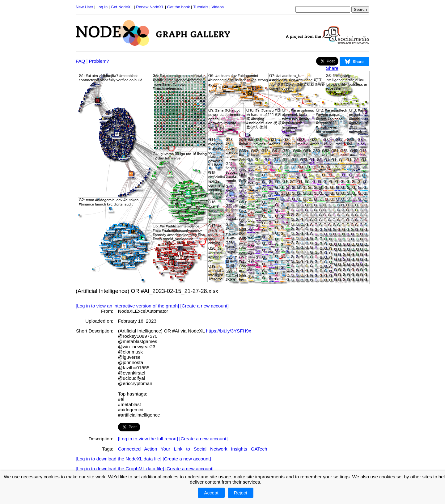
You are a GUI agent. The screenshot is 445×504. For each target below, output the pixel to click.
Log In (102, 7)
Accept (211, 493)
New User (85, 7)
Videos (218, 7)
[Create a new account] (205, 306)
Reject (241, 493)
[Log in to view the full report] (148, 439)
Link (178, 449)
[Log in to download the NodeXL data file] (119, 459)
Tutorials (201, 7)
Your (165, 449)
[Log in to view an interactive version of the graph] (127, 306)
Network (219, 449)
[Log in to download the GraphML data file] (120, 469)
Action (150, 449)
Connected (129, 449)
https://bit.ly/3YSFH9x (229, 331)
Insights (239, 449)
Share (332, 68)
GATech (259, 449)
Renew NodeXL (150, 7)
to (188, 449)
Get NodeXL (122, 7)
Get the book (179, 7)
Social (200, 449)
